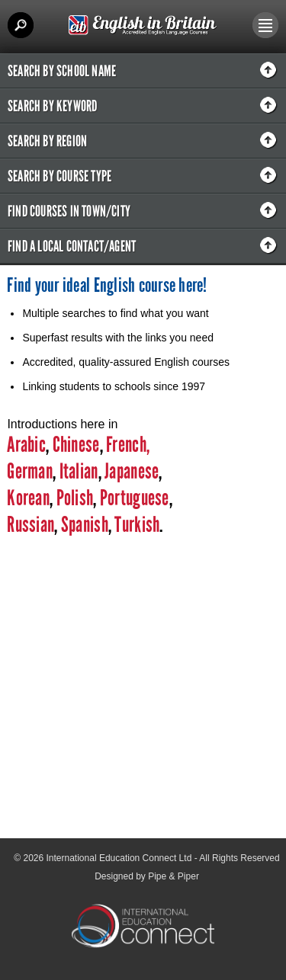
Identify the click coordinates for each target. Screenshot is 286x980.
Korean (28, 498)
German (30, 471)
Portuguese (133, 498)
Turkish (137, 525)
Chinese (76, 445)
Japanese (132, 471)
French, (128, 445)
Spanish (83, 525)
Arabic (26, 445)
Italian (79, 471)
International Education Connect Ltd (119, 858)
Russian (31, 525)
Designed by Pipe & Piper (147, 876)
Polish (75, 498)
